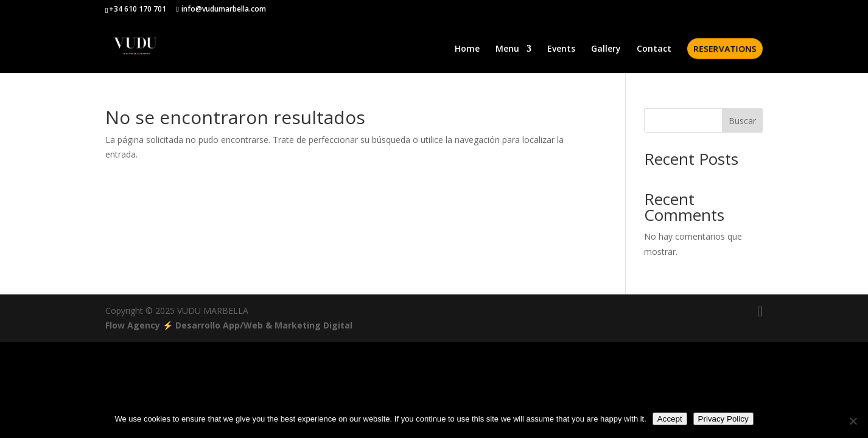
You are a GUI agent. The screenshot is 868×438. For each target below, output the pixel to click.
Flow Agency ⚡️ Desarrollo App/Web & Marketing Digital (229, 325)
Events (561, 49)
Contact (654, 49)
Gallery (606, 49)
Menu (507, 49)
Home (467, 49)
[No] (853, 421)
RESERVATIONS (724, 48)
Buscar (742, 121)
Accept (670, 419)
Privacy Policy (723, 419)
